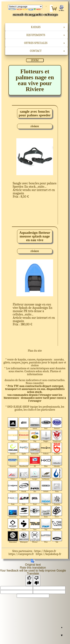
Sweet (24, 524)
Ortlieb (46, 487)
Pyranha (57, 499)
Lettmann (46, 474)
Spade (13, 524)
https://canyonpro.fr (21, 554)
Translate (25, 10)
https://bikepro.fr (45, 551)
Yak (57, 537)
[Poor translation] (37, 581)
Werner (35, 537)
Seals (46, 512)
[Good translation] (29, 581)
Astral (35, 423)
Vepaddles (57, 524)
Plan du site (35, 351)
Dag (35, 436)
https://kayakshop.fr (49, 554)
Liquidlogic (57, 474)
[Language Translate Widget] (25, 7)
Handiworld (24, 461)
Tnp (46, 524)
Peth (24, 499)
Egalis (24, 449)
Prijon (46, 499)
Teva (35, 524)
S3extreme (13, 512)
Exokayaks (35, 449)
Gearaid (57, 449)
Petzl (35, 499)
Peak (13, 499)
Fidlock (46, 449)
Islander (57, 461)
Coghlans (24, 436)
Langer (35, 474)
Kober (13, 474)
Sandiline (24, 512)
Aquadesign (24, 423)
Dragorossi (57, 436)
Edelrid (13, 449)
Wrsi (46, 537)
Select (57, 512)
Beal (46, 423)
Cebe (13, 436)
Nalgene (13, 487)
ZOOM (35, 60)
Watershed (13, 537)
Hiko (46, 461)
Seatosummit (35, 512)
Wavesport (24, 537)
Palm (57, 487)
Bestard (57, 423)
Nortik (24, 487)
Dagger (46, 436)
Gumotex (13, 461)
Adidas (13, 423)
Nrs (35, 487)
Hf (35, 461)
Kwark (24, 474)
